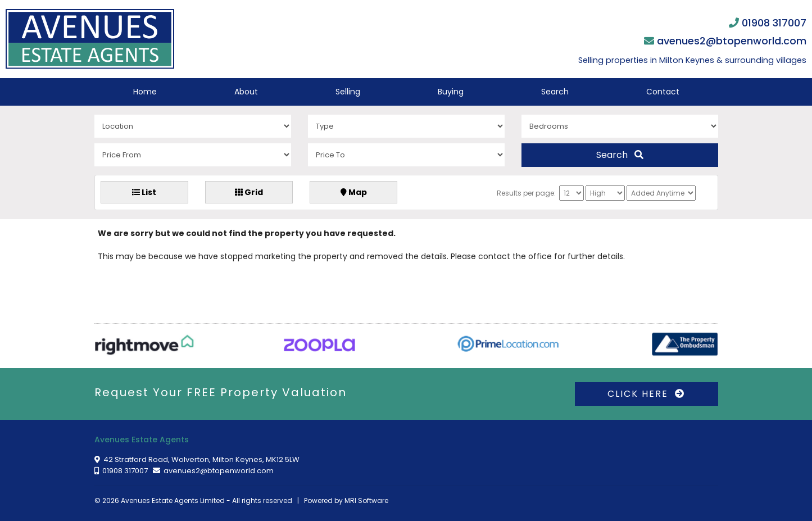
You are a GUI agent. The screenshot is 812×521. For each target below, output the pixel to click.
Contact (663, 92)
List (144, 192)
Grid (249, 192)
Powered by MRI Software (346, 500)
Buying (451, 92)
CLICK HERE (646, 394)
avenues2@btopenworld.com (732, 41)
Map (354, 192)
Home (145, 92)
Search (555, 92)
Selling (348, 92)
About (246, 92)
